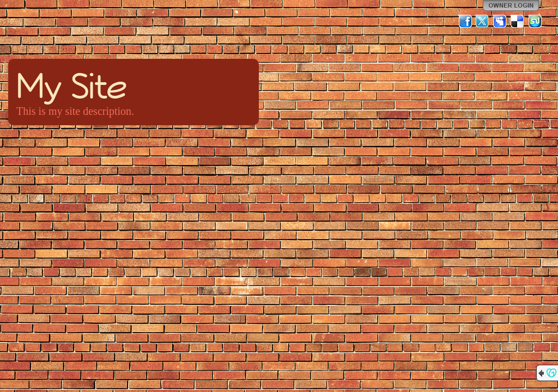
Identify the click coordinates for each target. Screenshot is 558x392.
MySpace (500, 21)
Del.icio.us (518, 21)
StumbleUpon (535, 21)
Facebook (465, 21)
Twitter (483, 21)
